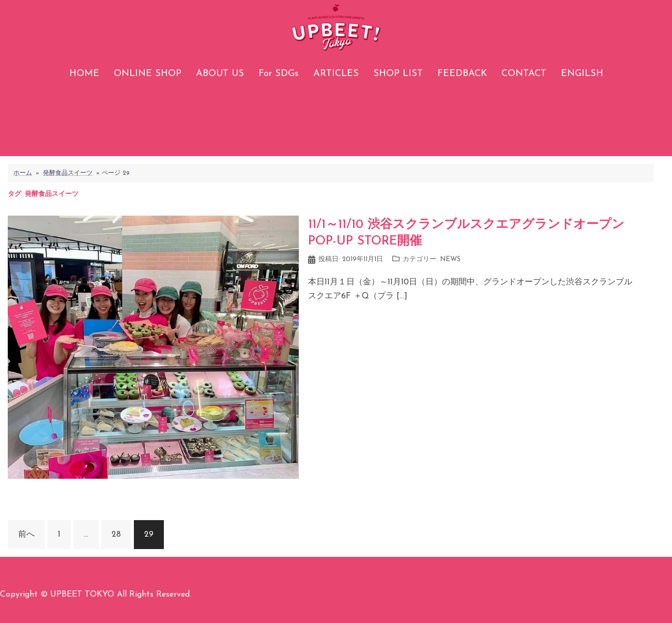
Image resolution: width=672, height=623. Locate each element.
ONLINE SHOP (148, 74)
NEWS (450, 259)
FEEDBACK (462, 74)
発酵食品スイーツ (68, 173)
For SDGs (279, 74)
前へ (26, 535)
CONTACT (524, 74)
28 (116, 535)
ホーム (23, 173)
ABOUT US (220, 74)
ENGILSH (582, 74)
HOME (84, 74)
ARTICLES (336, 74)
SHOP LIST (398, 74)
